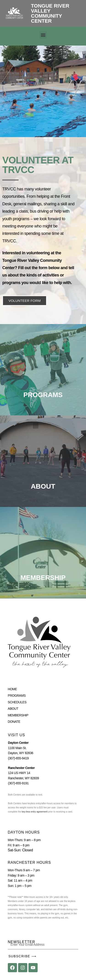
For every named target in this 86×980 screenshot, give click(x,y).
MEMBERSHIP (18, 715)
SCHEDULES (17, 702)
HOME (12, 689)
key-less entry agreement (34, 812)
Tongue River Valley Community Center (50, 13)
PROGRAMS (17, 696)
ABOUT (43, 486)
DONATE (14, 722)
